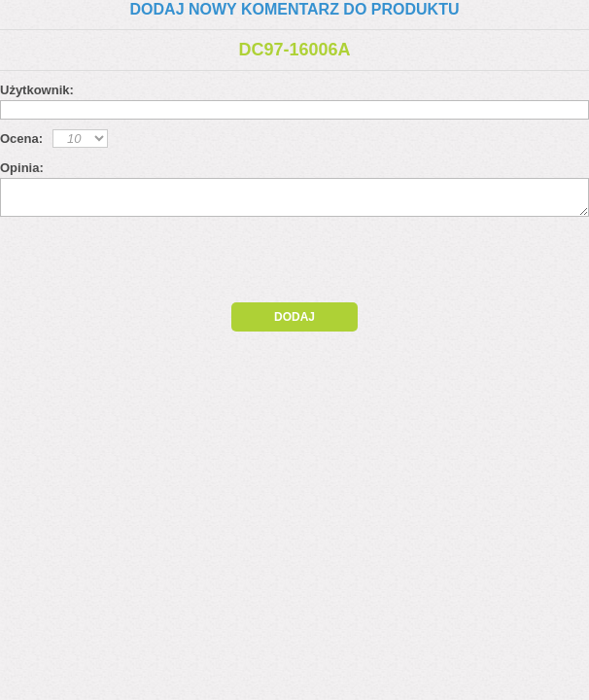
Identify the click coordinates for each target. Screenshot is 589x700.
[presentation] (167, 264)
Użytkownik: (37, 90)
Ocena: (21, 139)
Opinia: (22, 168)
